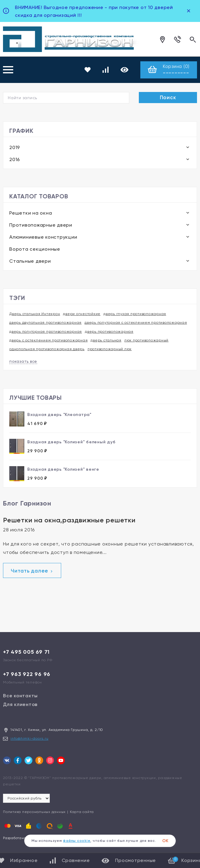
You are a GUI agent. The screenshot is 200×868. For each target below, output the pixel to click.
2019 (15, 147)
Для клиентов (20, 704)
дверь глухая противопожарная (135, 314)
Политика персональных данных (34, 812)
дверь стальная (106, 340)
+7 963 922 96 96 (27, 674)
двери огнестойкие (82, 314)
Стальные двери (30, 261)
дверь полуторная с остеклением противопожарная (136, 322)
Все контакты (20, 696)
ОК (166, 841)
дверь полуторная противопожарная (46, 332)
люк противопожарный (146, 340)
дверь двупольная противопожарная (45, 322)
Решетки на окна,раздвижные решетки (69, 520)
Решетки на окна (31, 213)
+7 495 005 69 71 (26, 652)
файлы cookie (77, 841)
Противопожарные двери (41, 225)
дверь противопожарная (109, 332)
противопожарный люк (110, 349)
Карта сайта (82, 812)
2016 (15, 159)
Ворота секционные (35, 249)
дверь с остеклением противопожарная (48, 340)
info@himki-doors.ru (29, 738)
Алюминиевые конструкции (43, 237)
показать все (23, 361)
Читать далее (32, 571)
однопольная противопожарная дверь (47, 349)
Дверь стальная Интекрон (35, 314)
